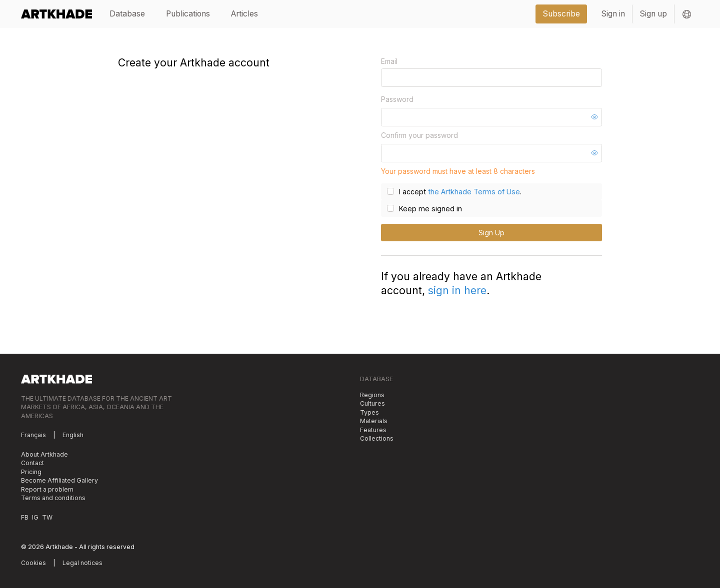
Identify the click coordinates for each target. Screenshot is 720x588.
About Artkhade (44, 454)
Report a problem (47, 489)
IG (35, 517)
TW (47, 517)
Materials (374, 421)
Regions (372, 394)
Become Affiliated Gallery (59, 480)
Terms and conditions (53, 498)
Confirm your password (419, 135)
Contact (32, 463)
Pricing (31, 471)
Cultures (372, 403)
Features (373, 429)
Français (33, 435)
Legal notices (82, 562)
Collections (377, 438)
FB (25, 517)
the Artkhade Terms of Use (472, 192)
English (73, 435)
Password (397, 99)
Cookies (33, 562)
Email (389, 61)
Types (369, 412)
